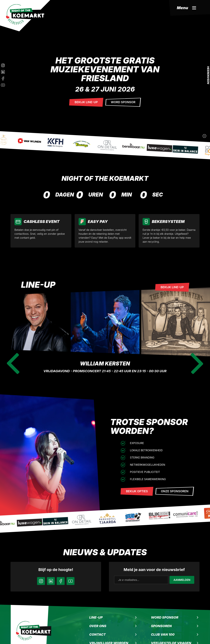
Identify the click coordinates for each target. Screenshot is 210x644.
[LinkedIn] (3, 72)
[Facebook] (3, 78)
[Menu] (189, 8)
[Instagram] (3, 65)
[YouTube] (71, 581)
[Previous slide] (13, 364)
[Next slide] (197, 364)
